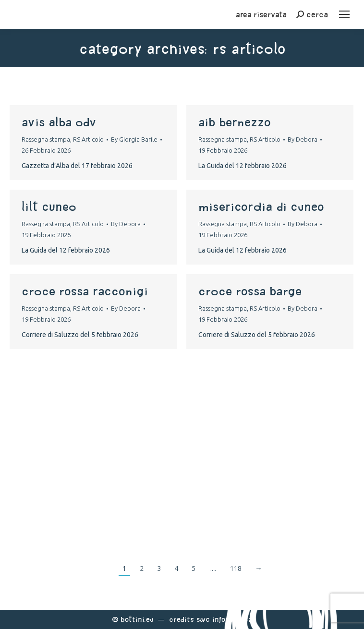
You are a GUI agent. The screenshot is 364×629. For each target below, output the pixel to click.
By (134, 139)
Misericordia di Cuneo (261, 206)
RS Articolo (88, 139)
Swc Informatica (224, 619)
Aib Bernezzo (235, 122)
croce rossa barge (250, 291)
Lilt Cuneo (49, 206)
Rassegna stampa (46, 139)
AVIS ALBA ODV (59, 122)
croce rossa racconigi (85, 291)
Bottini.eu (137, 619)
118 (236, 568)
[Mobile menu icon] (344, 14)
